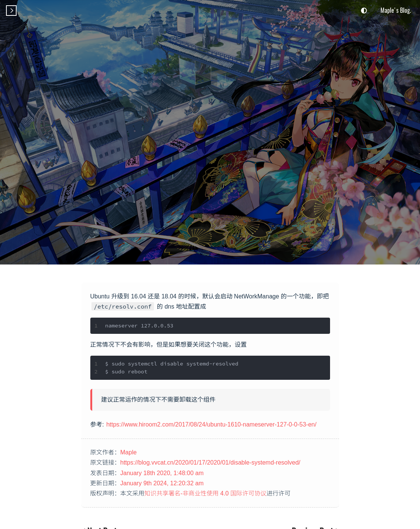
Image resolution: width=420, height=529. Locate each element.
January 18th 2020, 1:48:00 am (162, 473)
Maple (129, 452)
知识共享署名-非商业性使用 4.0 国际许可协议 (205, 493)
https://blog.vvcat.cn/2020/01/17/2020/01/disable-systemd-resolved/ (211, 462)
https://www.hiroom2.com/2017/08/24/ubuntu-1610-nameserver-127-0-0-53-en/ (211, 424)
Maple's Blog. (396, 10)
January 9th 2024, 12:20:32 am (162, 483)
